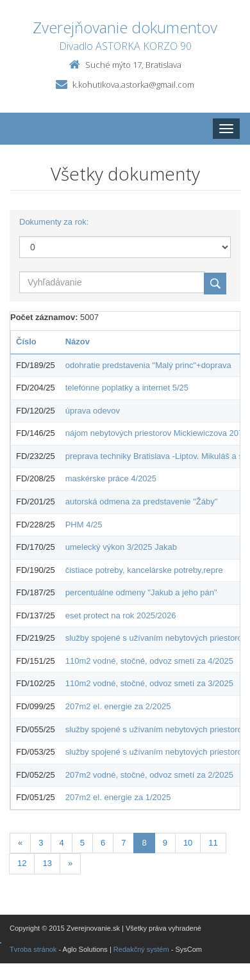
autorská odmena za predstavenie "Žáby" (142, 502)
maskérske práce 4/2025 (111, 478)
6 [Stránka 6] (103, 843)
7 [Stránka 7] (123, 843)
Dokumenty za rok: (54, 222)
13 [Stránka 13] (47, 863)
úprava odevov (93, 411)
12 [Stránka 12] (22, 863)
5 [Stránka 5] (82, 843)
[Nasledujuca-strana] (70, 864)
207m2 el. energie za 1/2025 (118, 797)
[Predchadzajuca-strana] (20, 843)
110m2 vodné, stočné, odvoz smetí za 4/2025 (149, 661)
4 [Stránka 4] (61, 843)
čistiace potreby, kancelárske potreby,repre (144, 570)
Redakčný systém (141, 949)
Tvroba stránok (33, 949)
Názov (78, 341)
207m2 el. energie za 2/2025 (118, 706)
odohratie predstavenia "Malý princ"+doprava (148, 365)
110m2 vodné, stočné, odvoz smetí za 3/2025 (149, 683)
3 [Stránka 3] (41, 843)
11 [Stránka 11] (213, 843)
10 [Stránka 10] (188, 843)
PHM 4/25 (84, 525)
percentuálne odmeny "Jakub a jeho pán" (141, 592)
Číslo (26, 341)
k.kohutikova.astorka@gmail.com (133, 84)
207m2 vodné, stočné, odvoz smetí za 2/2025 (149, 775)
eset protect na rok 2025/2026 (121, 615)
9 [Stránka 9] (165, 843)
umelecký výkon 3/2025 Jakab (121, 547)
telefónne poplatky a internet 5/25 (127, 388)
